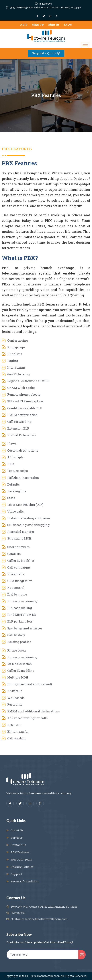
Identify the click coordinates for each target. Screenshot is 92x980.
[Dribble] (56, 16)
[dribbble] (40, 803)
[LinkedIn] (50, 16)
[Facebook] (37, 16)
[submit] (82, 955)
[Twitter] (44, 16)
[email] (43, 955)
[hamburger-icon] (85, 45)
